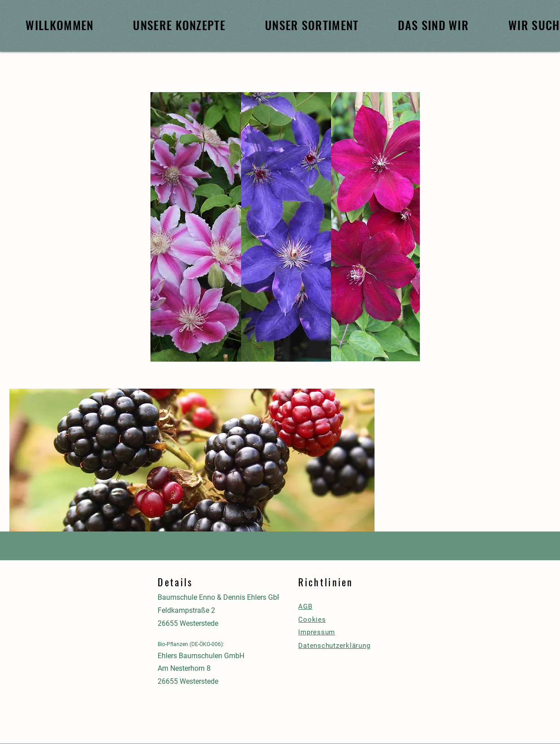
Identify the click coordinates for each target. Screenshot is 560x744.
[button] (192, 471)
